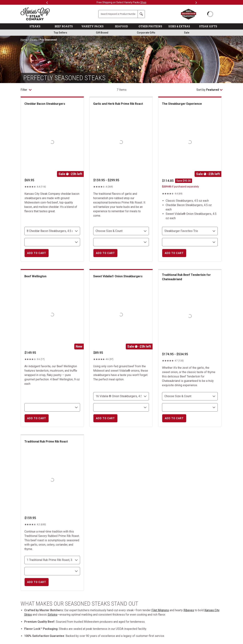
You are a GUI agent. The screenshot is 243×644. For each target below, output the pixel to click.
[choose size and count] (52, 231)
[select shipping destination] (52, 242)
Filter (26, 90)
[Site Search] (118, 14)
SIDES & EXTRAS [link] (179, 26)
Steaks (33, 40)
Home (24, 40)
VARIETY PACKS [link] (92, 26)
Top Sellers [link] (60, 33)
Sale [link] (187, 33)
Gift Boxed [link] (102, 33)
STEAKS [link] (35, 26)
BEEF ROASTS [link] (64, 26)
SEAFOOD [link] (121, 26)
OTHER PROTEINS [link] (150, 26)
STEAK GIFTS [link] (208, 26)
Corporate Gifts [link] (146, 33)
